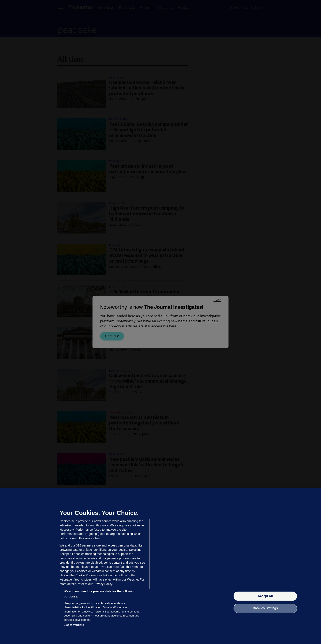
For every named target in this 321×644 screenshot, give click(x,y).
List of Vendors (74, 625)
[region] (160, 566)
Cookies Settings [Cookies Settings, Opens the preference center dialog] (265, 608)
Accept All (265, 596)
